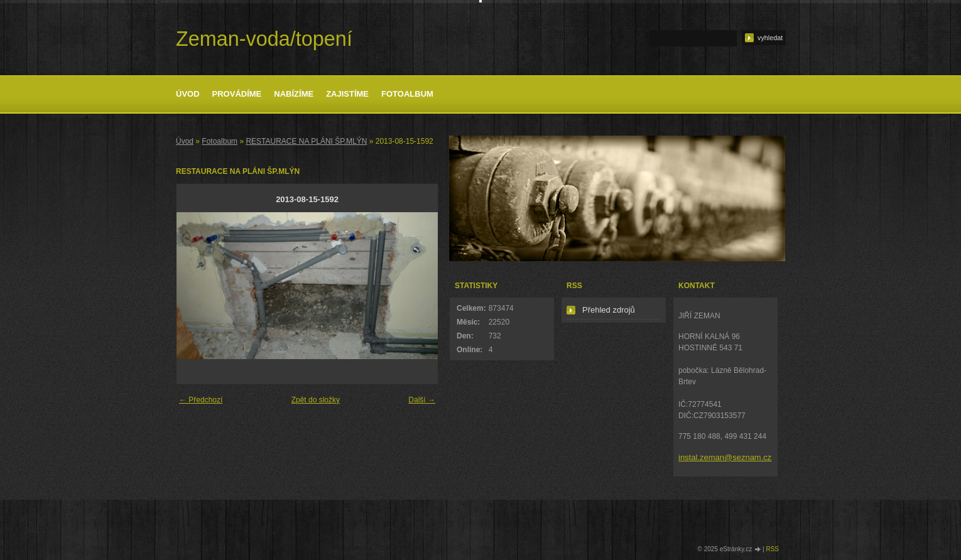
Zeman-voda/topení (264, 39)
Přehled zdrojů (609, 310)
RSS (772, 549)
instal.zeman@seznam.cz (725, 457)
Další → (422, 400)
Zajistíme (347, 94)
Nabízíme (294, 94)
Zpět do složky (316, 400)
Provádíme (237, 94)
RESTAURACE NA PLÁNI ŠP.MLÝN (306, 141)
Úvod (188, 94)
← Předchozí (201, 400)
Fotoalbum (407, 94)
